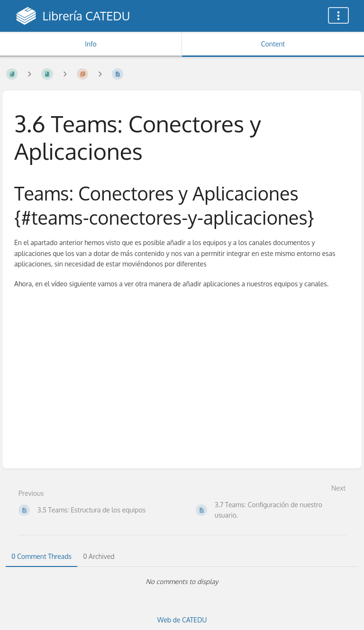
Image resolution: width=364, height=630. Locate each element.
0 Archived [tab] (99, 556)
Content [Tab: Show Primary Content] (273, 44)
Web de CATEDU (182, 620)
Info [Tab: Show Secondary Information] (91, 44)
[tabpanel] (182, 582)
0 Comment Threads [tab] (41, 556)
